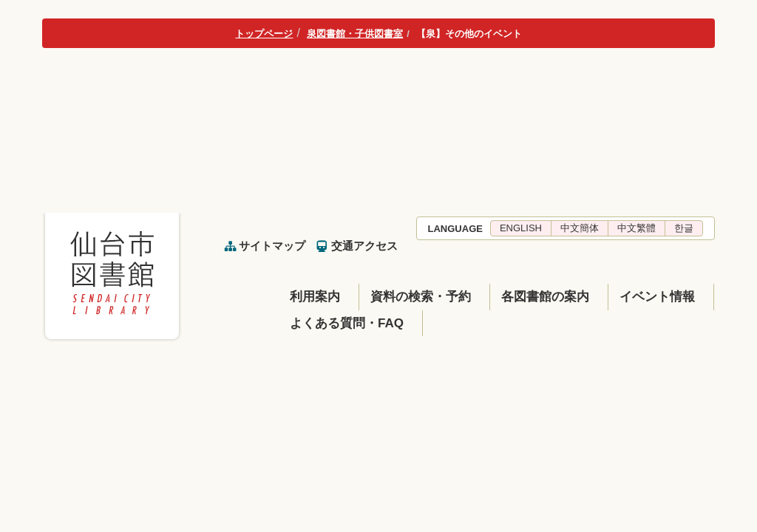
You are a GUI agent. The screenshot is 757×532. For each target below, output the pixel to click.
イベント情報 (657, 297)
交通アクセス (364, 246)
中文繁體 (637, 228)
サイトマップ (272, 246)
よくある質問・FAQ (347, 323)
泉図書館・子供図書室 (355, 34)
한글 (684, 228)
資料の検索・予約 (421, 297)
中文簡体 (580, 228)
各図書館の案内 (545, 297)
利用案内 (315, 297)
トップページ (264, 34)
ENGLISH (521, 228)
